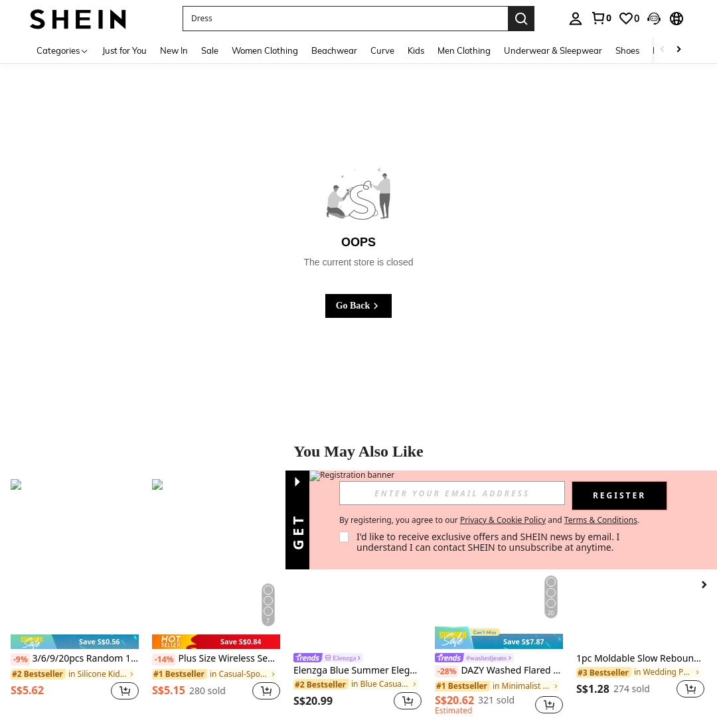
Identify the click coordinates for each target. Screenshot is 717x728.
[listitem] (75, 597)
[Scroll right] (678, 50)
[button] (654, 19)
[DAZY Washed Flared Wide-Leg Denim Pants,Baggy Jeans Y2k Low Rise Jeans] (499, 564)
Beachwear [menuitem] (334, 50)
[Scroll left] (663, 50)
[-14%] (164, 660)
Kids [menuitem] (416, 50)
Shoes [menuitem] (627, 50)
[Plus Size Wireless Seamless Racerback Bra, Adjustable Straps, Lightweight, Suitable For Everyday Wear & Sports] (216, 564)
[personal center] (576, 19)
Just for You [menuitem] (124, 50)
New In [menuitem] (174, 50)
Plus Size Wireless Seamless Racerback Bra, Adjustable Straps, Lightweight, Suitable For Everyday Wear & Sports (216, 659)
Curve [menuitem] (382, 50)
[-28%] (446, 672)
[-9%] (20, 660)
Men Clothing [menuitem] (464, 50)
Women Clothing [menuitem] (265, 50)
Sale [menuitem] (210, 50)
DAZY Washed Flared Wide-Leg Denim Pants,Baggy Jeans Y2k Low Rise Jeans (499, 671)
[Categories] (63, 50)
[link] (601, 18)
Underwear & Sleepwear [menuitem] (553, 50)
